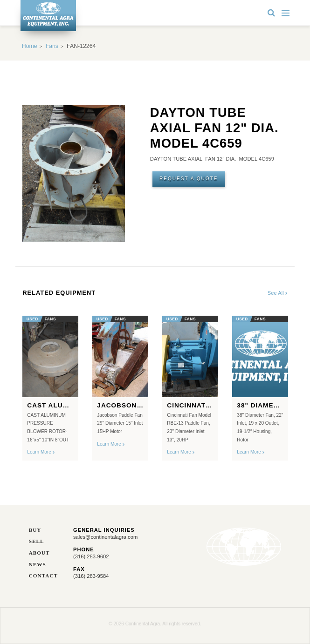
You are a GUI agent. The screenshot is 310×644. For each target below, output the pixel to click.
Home (30, 46)
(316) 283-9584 (91, 576)
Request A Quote (189, 179)
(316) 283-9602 (91, 556)
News (38, 565)
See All (278, 293)
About (39, 553)
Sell (37, 541)
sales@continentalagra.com (105, 537)
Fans (52, 46)
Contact (43, 576)
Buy (35, 530)
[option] (50, 386)
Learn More (41, 452)
